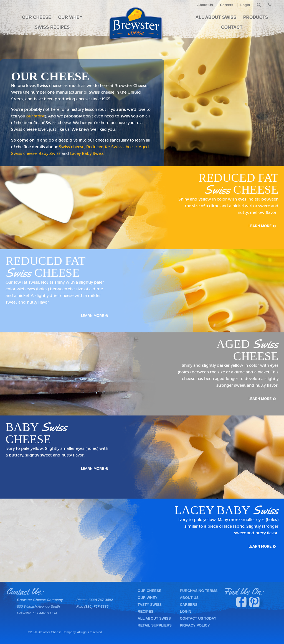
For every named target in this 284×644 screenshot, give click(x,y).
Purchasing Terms (199, 591)
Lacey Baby (226, 510)
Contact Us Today (198, 618)
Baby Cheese (36, 433)
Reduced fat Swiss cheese (111, 147)
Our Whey (70, 17)
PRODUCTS (256, 17)
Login (245, 5)
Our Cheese (37, 17)
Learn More (260, 226)
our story (35, 116)
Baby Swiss (50, 153)
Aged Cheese (247, 350)
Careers (227, 5)
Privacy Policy (195, 625)
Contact (232, 27)
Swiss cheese (72, 147)
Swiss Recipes (52, 27)
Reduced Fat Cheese (239, 184)
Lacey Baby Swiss (87, 153)
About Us (205, 5)
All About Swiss (216, 17)
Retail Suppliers (155, 625)
